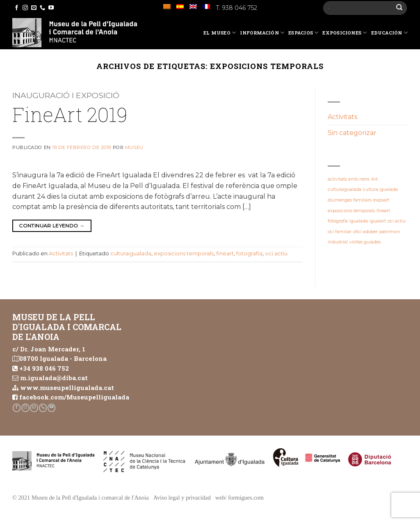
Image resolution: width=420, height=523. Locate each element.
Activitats (61, 253)
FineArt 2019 (70, 114)
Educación (389, 33)
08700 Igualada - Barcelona (63, 358)
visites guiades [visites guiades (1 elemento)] (365, 242)
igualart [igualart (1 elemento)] (378, 221)
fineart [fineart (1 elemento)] (383, 211)
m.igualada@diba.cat (54, 378)
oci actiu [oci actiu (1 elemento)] (397, 221)
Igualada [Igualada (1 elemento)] (359, 221)
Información (262, 33)
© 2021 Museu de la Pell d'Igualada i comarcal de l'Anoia (81, 498)
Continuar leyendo (52, 226)
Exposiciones (345, 33)
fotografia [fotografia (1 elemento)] (338, 221)
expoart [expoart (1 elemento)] (381, 200)
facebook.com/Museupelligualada (74, 397)
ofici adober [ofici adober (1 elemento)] (365, 232)
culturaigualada (131, 253)
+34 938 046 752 (44, 368)
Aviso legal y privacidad (182, 498)
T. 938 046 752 (236, 8)
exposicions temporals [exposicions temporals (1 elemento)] (351, 211)
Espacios (303, 33)
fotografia (249, 253)
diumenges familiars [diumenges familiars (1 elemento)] (350, 200)
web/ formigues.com (240, 498)
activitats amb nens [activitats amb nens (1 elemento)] (349, 179)
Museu (134, 147)
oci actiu (276, 253)
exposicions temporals (184, 253)
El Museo (220, 33)
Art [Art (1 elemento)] (374, 179)
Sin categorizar (352, 133)
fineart (225, 253)
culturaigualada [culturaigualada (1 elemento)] (345, 189)
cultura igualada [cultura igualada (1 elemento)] (380, 189)
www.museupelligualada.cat (67, 388)
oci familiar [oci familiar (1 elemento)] (340, 232)
